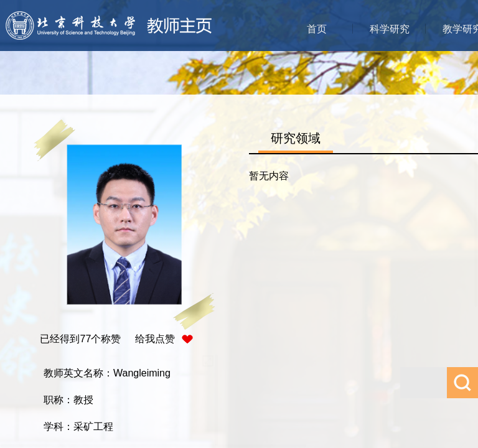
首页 (317, 29)
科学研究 (390, 29)
